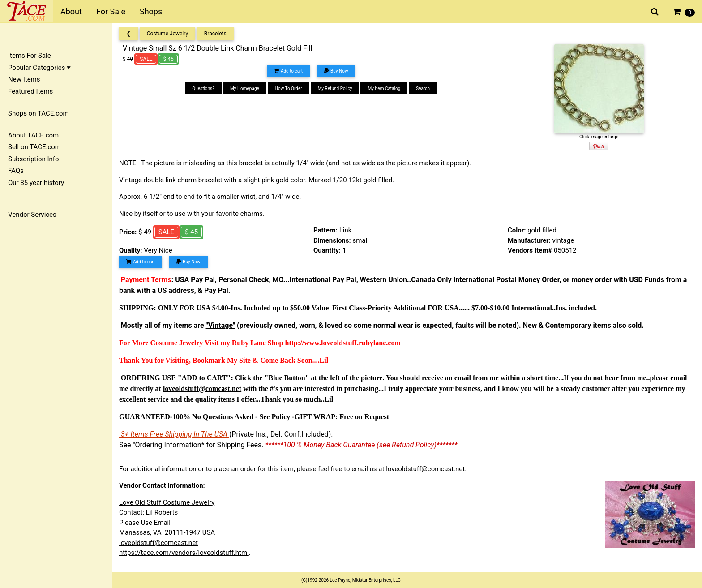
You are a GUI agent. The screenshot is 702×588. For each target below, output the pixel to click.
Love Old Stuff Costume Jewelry (167, 502)
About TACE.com (33, 135)
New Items (24, 79)
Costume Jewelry (167, 34)
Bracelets (215, 34)
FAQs (16, 171)
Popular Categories (39, 68)
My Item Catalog (384, 88)
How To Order (289, 88)
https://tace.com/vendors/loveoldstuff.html (184, 553)
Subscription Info (34, 159)
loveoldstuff (339, 343)
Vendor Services (32, 215)
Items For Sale (30, 56)
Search (423, 88)
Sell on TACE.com (34, 147)
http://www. (303, 343)
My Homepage (245, 88)
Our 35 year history (36, 183)
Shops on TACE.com (39, 113)
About (71, 11)
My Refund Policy (335, 88)
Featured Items (30, 91)
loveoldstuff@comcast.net (425, 469)
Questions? (203, 88)
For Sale (111, 11)
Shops (151, 11)
